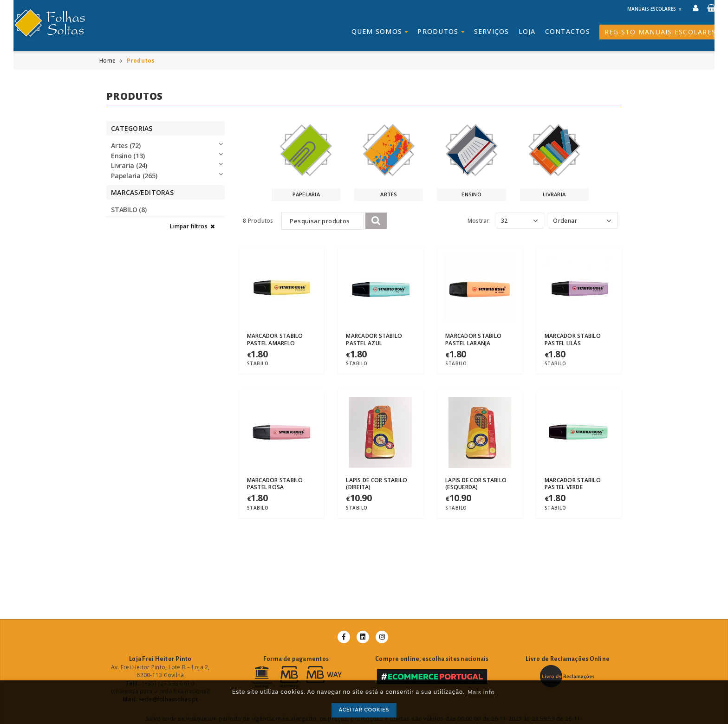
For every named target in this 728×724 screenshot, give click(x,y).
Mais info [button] (481, 692)
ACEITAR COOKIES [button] (364, 710)
